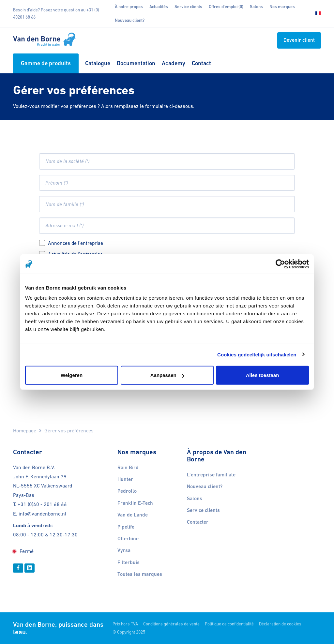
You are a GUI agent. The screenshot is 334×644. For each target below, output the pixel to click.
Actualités (159, 7)
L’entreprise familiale (211, 475)
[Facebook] (18, 568)
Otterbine (128, 539)
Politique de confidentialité (229, 624)
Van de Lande (133, 515)
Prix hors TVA (125, 624)
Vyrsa (124, 550)
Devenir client (299, 40)
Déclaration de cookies (280, 624)
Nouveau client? (130, 20)
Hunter (125, 479)
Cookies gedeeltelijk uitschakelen (257, 354)
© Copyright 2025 (129, 632)
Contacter (198, 522)
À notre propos (129, 7)
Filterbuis (129, 562)
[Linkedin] (30, 568)
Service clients (188, 7)
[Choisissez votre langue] (316, 14)
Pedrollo (127, 491)
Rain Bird (128, 468)
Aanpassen (167, 375)
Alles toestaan (263, 375)
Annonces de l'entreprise (76, 243)
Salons (256, 7)
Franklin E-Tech (135, 503)
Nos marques (282, 7)
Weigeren (72, 375)
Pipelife (126, 527)
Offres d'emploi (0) (226, 7)
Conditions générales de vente (171, 624)
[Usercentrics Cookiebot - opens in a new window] (280, 264)
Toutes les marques (140, 574)
